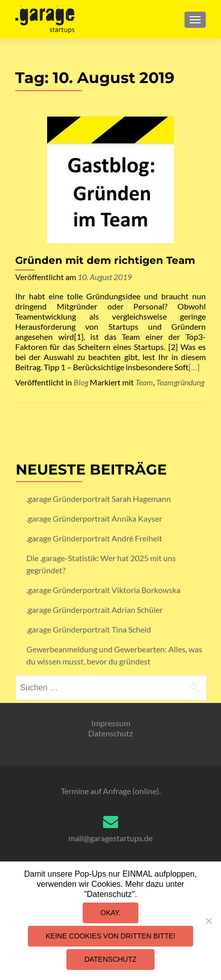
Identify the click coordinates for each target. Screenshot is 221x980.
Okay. (110, 913)
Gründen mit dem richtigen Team (105, 260)
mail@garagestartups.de (110, 838)
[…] (194, 367)
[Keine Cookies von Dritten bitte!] (208, 921)
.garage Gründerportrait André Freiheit (94, 538)
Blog (81, 382)
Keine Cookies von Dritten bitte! (110, 936)
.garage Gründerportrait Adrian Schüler (95, 610)
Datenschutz (110, 733)
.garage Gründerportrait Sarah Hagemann (99, 499)
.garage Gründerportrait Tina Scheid (89, 629)
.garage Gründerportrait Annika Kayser (94, 518)
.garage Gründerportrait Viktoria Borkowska (103, 590)
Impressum (111, 723)
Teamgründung (180, 382)
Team (144, 382)
